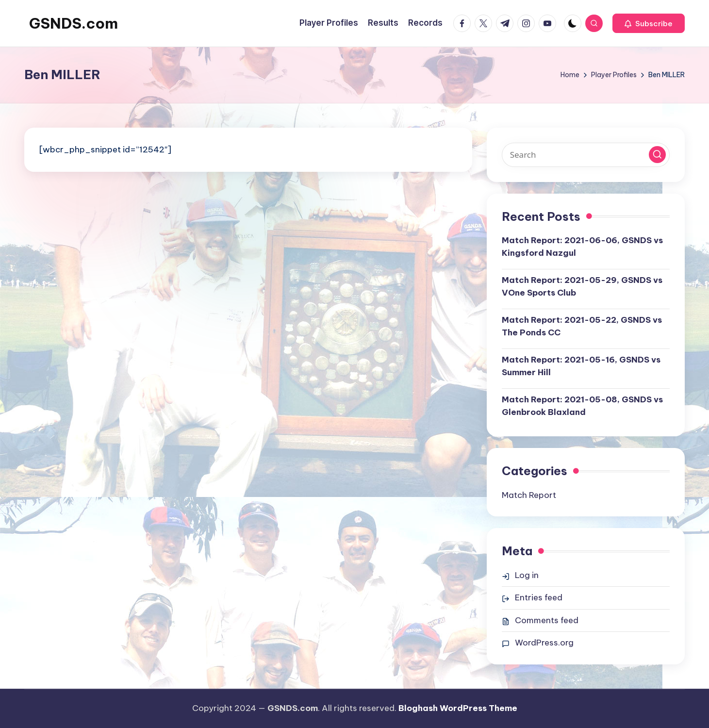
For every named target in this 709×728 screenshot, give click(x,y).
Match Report (529, 495)
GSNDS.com (74, 23)
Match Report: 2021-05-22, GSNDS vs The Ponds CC (582, 326)
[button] (649, 23)
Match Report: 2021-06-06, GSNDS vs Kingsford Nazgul (582, 247)
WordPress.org (544, 643)
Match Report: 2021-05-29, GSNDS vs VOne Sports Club (582, 286)
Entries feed (539, 597)
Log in (527, 575)
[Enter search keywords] (586, 155)
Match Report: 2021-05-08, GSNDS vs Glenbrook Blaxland (582, 406)
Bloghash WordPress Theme (458, 708)
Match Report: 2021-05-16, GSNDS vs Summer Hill (581, 366)
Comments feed (547, 620)
